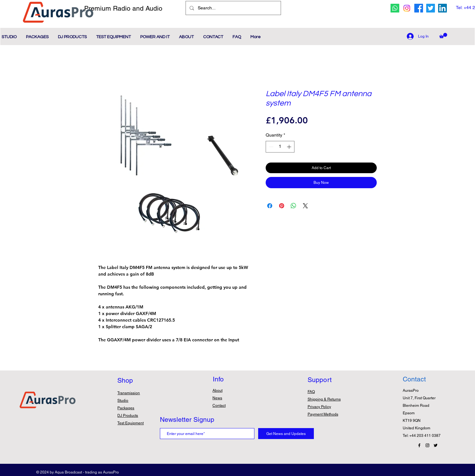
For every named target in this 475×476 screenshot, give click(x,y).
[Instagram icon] (407, 8)
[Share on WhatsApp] (294, 206)
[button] (443, 36)
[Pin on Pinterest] (282, 206)
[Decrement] (271, 147)
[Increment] (290, 147)
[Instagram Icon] (427, 445)
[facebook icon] (419, 8)
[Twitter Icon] (436, 445)
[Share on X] (305, 206)
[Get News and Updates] (286, 434)
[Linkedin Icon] (442, 8)
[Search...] (233, 8)
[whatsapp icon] (395, 8)
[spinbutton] (280, 147)
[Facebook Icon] (419, 445)
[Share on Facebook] (270, 206)
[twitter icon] (431, 8)
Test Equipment (130, 423)
